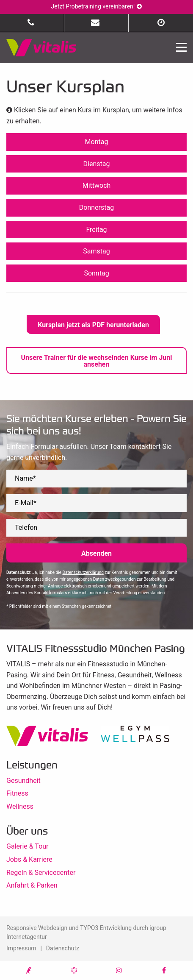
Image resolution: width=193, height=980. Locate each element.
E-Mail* (26, 503)
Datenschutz (63, 948)
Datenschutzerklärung (83, 572)
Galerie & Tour (28, 846)
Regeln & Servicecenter (41, 873)
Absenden (96, 553)
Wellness (20, 806)
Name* (25, 478)
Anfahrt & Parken (32, 885)
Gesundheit (23, 781)
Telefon (26, 528)
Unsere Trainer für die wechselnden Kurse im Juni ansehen (96, 361)
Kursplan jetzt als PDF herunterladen (93, 325)
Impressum (21, 948)
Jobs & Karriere (29, 859)
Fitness (17, 793)
